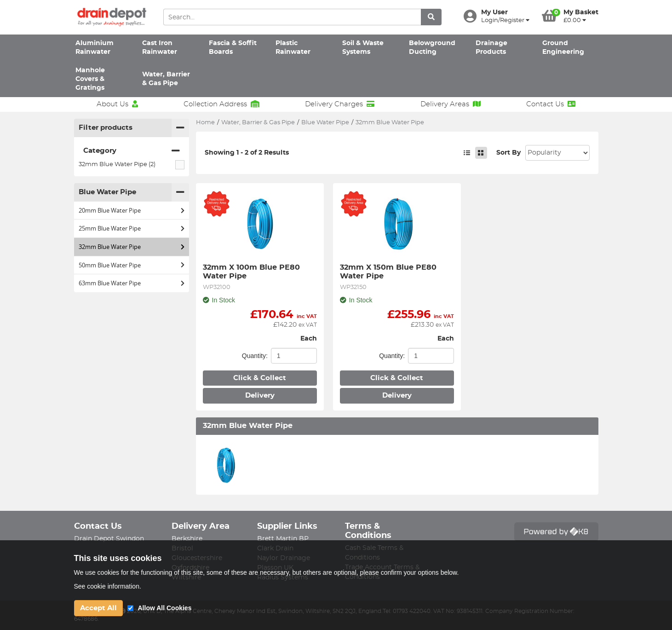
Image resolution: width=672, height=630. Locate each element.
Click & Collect (260, 378)
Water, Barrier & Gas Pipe (166, 79)
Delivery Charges (340, 104)
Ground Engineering (563, 48)
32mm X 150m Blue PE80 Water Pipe (389, 272)
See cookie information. (108, 586)
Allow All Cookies (165, 608)
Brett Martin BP (283, 539)
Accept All (98, 608)
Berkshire (187, 539)
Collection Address (221, 104)
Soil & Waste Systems (363, 48)
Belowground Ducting (432, 48)
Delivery (260, 396)
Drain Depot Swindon (109, 539)
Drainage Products (491, 48)
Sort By (508, 153)
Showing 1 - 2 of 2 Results (247, 153)
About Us (117, 104)
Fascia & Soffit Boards (233, 48)
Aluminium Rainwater (95, 48)
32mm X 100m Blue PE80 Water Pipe (253, 272)
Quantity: (255, 356)
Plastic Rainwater (293, 48)
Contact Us (551, 104)
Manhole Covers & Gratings (90, 79)
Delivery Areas (451, 104)
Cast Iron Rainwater (160, 48)
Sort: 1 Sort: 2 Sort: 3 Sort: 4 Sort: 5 (557, 153)
